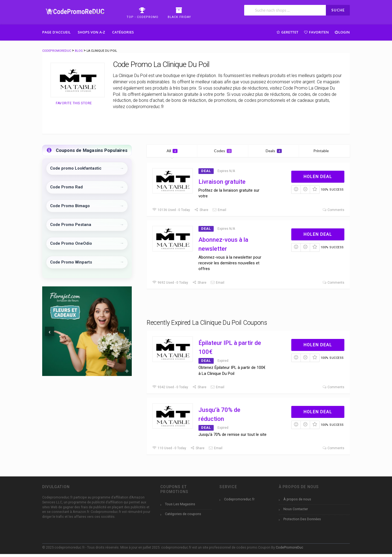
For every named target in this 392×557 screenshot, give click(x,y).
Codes (223, 151)
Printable (324, 151)
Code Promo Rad (66, 187)
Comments (333, 210)
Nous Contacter (296, 509)
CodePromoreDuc (290, 547)
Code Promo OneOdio (71, 243)
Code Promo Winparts (71, 262)
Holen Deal (318, 177)
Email (219, 210)
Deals (274, 151)
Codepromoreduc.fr (239, 499)
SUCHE (338, 10)
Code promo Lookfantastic (76, 168)
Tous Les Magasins (180, 504)
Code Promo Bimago (70, 206)
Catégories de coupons (183, 514)
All (172, 151)
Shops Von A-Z (91, 32)
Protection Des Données (302, 519)
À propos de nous (297, 499)
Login (342, 32)
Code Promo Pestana (71, 225)
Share (201, 210)
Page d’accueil (56, 32)
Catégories (123, 32)
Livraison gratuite (222, 182)
